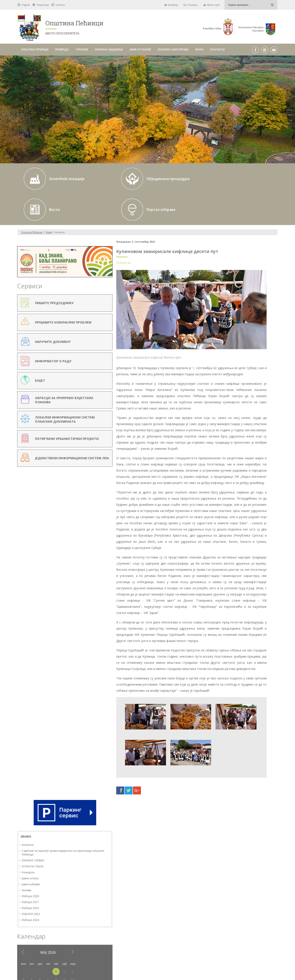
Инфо (49, 201)
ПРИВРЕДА (62, 49)
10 (270, 392)
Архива (225, 303)
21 (246, 408)
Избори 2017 (229, 315)
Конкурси (226, 285)
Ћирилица (43, 5)
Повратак (90, 232)
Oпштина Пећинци (32, 201)
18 (221, 408)
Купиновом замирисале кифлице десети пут (134, 220)
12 (230, 400)
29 (254, 416)
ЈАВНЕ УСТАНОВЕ (140, 49)
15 (254, 400)
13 (238, 400)
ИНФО (199, 49)
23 (262, 408)
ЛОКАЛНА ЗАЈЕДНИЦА (109, 49)
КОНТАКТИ (217, 49)
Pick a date (134, 910)
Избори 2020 (229, 309)
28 (246, 416)
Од (86, 910)
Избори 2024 (229, 333)
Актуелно (226, 258)
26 (230, 416)
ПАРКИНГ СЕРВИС (231, 274)
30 (262, 416)
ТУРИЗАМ (82, 49)
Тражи (203, 909)
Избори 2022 (229, 321)
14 (246, 400)
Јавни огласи (228, 291)
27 (238, 416)
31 (270, 416)
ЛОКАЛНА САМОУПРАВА (173, 49)
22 (254, 408)
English (26, 5)
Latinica (60, 5)
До (141, 910)
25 (221, 416)
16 (262, 400)
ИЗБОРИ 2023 (229, 327)
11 (221, 400)
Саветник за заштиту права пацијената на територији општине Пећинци (247, 266)
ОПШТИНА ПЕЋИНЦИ (35, 49)
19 (230, 408)
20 (238, 408)
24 (270, 408)
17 (270, 400)
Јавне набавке (229, 297)
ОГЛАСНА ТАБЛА (231, 280)
